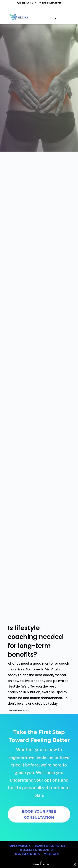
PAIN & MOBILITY (20, 846)
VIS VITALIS (52, 854)
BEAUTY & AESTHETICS (50, 846)
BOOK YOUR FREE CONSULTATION (39, 814)
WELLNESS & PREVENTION (37, 850)
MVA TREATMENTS (27, 854)
